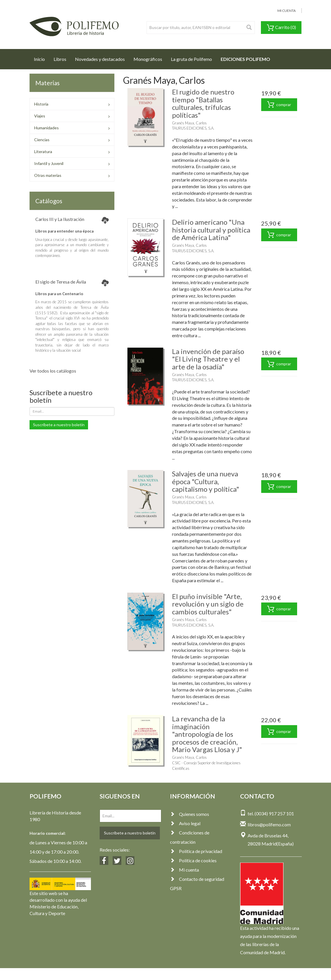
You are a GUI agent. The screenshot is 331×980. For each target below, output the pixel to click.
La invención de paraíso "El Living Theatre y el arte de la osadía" (208, 359)
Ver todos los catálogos (53, 371)
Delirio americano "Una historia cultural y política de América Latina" (211, 230)
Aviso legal (185, 823)
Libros (60, 59)
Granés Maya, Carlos (189, 123)
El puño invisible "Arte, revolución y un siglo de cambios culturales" (208, 604)
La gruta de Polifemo (191, 59)
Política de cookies (193, 860)
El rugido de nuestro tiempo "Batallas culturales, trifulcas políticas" (203, 103)
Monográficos (148, 59)
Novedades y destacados (100, 59)
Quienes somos (190, 814)
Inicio (42, 57)
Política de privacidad (196, 851)
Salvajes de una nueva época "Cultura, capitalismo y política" (206, 481)
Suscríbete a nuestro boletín (59, 425)
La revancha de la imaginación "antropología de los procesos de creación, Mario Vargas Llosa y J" (207, 734)
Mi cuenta (184, 870)
